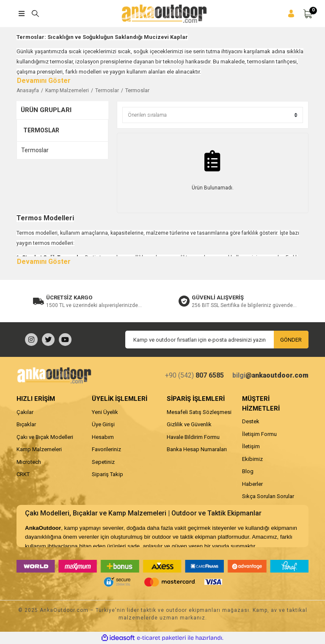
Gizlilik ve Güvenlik (189, 424)
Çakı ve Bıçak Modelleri (45, 437)
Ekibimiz (252, 459)
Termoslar (137, 90)
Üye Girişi (103, 424)
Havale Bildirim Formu (193, 437)
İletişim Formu (259, 434)
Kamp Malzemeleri (39, 449)
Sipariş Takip (107, 474)
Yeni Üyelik (105, 412)
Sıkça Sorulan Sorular (268, 496)
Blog (248, 471)
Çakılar (25, 412)
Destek (251, 421)
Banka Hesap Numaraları (197, 449)
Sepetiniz (103, 462)
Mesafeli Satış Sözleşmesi (199, 412)
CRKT (23, 474)
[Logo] (164, 14)
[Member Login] (291, 14)
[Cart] (308, 14)
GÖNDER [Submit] (291, 340)
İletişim (251, 446)
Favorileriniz (106, 449)
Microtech (29, 462)
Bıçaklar (26, 424)
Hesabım (103, 437)
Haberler (252, 484)
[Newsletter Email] (217, 340)
